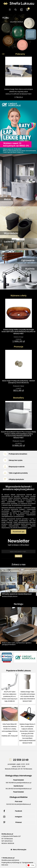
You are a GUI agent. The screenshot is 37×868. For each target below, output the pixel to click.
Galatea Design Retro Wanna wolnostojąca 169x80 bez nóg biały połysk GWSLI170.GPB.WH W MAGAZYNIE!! (19, 92)
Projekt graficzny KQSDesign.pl (11, 863)
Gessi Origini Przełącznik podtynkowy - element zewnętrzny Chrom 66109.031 (18, 382)
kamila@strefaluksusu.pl (24, 789)
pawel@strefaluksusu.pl (24, 783)
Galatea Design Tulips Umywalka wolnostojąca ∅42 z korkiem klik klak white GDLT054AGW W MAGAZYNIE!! (27, 696)
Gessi (22, 386)
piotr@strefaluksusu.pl (24, 804)
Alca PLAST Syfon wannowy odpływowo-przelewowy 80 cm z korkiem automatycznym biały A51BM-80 (10, 696)
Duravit (22, 441)
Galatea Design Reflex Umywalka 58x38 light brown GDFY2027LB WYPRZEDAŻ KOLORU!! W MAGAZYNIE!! (19, 332)
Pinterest (12, 822)
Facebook (12, 811)
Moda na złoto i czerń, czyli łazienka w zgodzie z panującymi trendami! (17, 644)
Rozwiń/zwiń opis (19, 532)
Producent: (18, 371)
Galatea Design (18, 337)
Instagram (12, 817)
